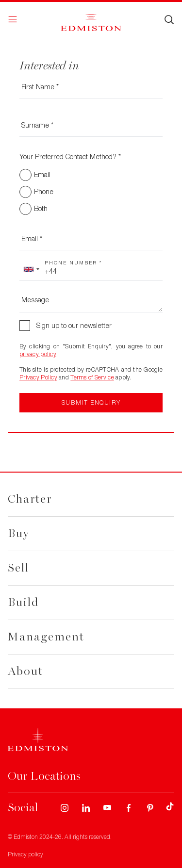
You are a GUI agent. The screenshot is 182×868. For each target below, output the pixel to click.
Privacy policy (25, 854)
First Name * (40, 87)
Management (46, 637)
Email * (32, 238)
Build (23, 602)
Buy (19, 533)
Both (41, 208)
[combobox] (31, 269)
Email (42, 174)
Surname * (37, 125)
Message (35, 300)
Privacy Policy (38, 377)
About (25, 671)
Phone (44, 191)
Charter (30, 499)
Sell (18, 568)
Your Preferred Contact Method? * (70, 156)
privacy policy (38, 354)
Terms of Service (92, 377)
